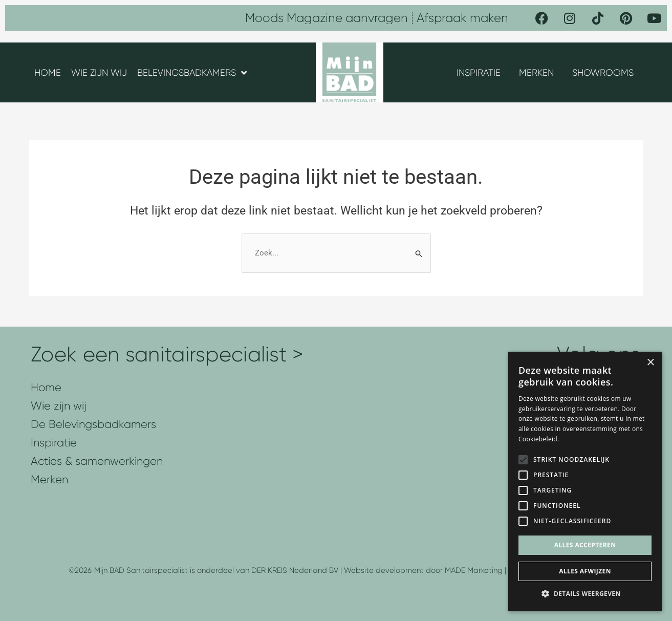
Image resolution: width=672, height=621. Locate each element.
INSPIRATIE (479, 73)
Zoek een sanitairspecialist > (167, 355)
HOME (48, 73)
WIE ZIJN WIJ (99, 73)
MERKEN (536, 73)
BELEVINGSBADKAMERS (192, 73)
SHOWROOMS (603, 73)
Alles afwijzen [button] (585, 571)
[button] (585, 594)
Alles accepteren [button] (585, 545)
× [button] (650, 363)
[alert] (585, 481)
